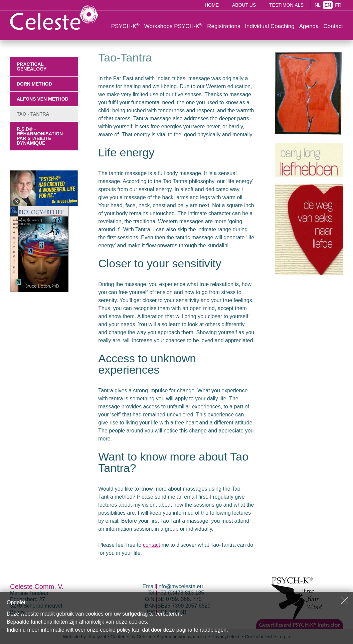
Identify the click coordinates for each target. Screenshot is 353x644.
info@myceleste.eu (180, 586)
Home (212, 5)
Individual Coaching (270, 26)
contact (152, 545)
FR (338, 5)
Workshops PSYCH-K (173, 26)
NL (318, 5)
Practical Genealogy (32, 67)
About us (244, 5)
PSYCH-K (125, 26)
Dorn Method (34, 84)
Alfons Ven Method (43, 99)
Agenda (309, 26)
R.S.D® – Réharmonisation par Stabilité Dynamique (40, 136)
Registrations (224, 26)
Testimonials (286, 5)
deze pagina (178, 630)
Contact (333, 26)
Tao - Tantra (33, 114)
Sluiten (345, 600)
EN (328, 5)
